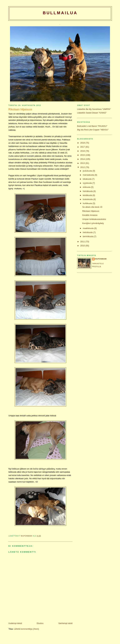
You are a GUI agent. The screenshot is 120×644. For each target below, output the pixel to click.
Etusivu (40, 623)
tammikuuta (88, 236)
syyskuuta (88, 183)
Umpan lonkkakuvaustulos (94, 219)
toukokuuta (88, 199)
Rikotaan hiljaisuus (91, 211)
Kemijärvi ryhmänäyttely (93, 223)
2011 (83, 242)
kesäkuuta (88, 195)
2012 (83, 167)
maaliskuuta (89, 228)
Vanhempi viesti (65, 623)
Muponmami (101, 259)
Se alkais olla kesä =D (92, 207)
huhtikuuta (88, 203)
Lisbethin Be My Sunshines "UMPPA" (94, 109)
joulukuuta (88, 171)
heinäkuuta (88, 191)
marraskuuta (89, 175)
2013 (83, 163)
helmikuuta (88, 232)
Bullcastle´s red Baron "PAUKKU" (92, 126)
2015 (83, 155)
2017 (83, 147)
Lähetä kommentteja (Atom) (26, 629)
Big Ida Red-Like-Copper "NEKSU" (93, 130)
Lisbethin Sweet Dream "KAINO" (92, 113)
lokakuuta (87, 179)
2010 (83, 246)
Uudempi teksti (15, 623)
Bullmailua (60, 13)
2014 (83, 159)
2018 (83, 143)
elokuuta (87, 187)
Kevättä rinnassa (90, 215)
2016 (83, 151)
